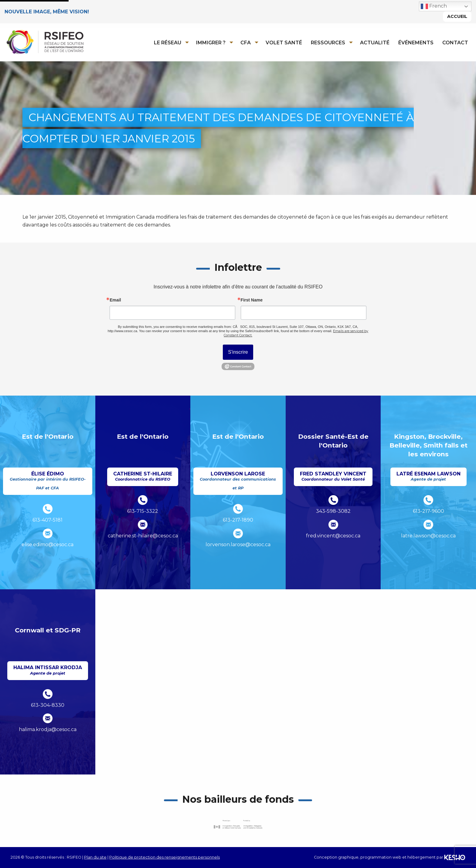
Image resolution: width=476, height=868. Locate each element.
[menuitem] (170, 43)
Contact (455, 43)
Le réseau (168, 43)
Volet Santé (284, 43)
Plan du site (95, 857)
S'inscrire (238, 352)
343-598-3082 (333, 511)
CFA (246, 43)
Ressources (328, 43)
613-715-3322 (143, 511)
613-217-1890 (238, 520)
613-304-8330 (48, 705)
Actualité (375, 43)
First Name (252, 300)
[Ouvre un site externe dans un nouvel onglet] (238, 824)
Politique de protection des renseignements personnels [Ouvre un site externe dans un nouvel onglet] (165, 857)
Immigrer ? (211, 43)
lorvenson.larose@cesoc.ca (238, 545)
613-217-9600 (428, 511)
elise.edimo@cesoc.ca (48, 545)
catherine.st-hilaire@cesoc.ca (143, 536)
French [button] (434, 6)
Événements (416, 43)
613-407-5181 (48, 520)
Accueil (457, 16)
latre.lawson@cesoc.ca (428, 536)
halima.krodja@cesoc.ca (48, 730)
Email (115, 300)
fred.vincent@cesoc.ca (333, 536)
